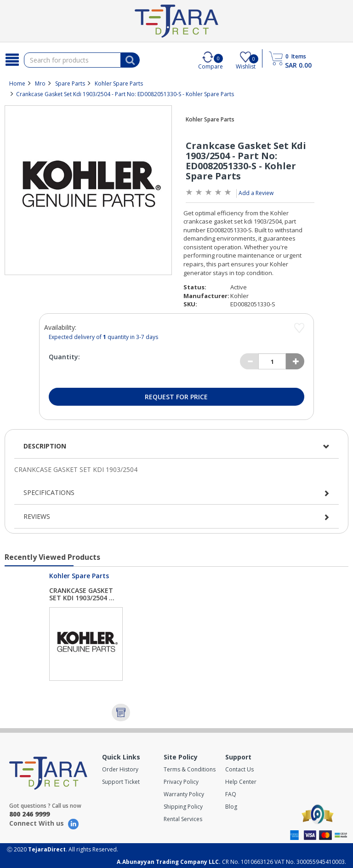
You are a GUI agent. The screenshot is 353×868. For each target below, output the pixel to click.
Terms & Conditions (190, 769)
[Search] (12, 60)
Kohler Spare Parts (119, 83)
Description (45, 446)
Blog (231, 807)
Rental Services (183, 819)
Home (17, 83)
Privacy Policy (181, 782)
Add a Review (256, 193)
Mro (40, 83)
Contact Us (239, 769)
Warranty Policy (184, 794)
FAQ (231, 794)
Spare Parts (70, 83)
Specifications (49, 492)
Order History (120, 769)
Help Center (241, 782)
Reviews (37, 516)
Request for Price (176, 397)
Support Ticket (121, 782)
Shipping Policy (183, 807)
